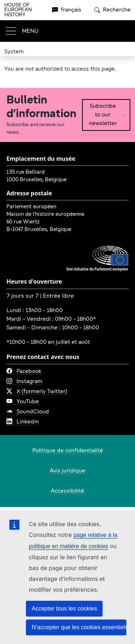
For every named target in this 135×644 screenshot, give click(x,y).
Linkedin (23, 422)
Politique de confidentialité (68, 451)
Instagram (24, 382)
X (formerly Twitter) (37, 392)
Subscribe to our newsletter (107, 115)
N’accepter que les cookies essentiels (79, 627)
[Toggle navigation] (21, 31)
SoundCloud (28, 412)
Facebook (24, 372)
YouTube (23, 402)
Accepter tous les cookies (64, 609)
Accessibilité (67, 491)
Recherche (112, 10)
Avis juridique (67, 471)
